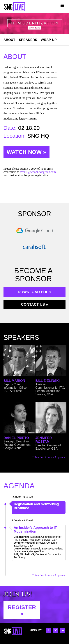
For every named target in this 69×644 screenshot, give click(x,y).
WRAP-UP (49, 40)
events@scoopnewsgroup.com (38, 172)
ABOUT (9, 40)
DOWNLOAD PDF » (34, 292)
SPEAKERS (28, 40)
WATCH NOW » (26, 152)
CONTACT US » (34, 304)
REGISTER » (22, 610)
